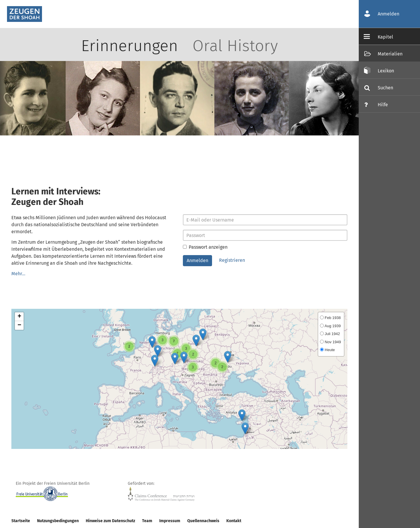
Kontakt (234, 521)
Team (147, 521)
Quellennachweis (203, 521)
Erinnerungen (129, 46)
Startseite (21, 521)
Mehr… (18, 274)
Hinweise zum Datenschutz (110, 521)
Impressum (170, 521)
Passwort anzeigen (205, 247)
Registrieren (232, 260)
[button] (184, 357)
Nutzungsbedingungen (58, 521)
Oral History (235, 46)
